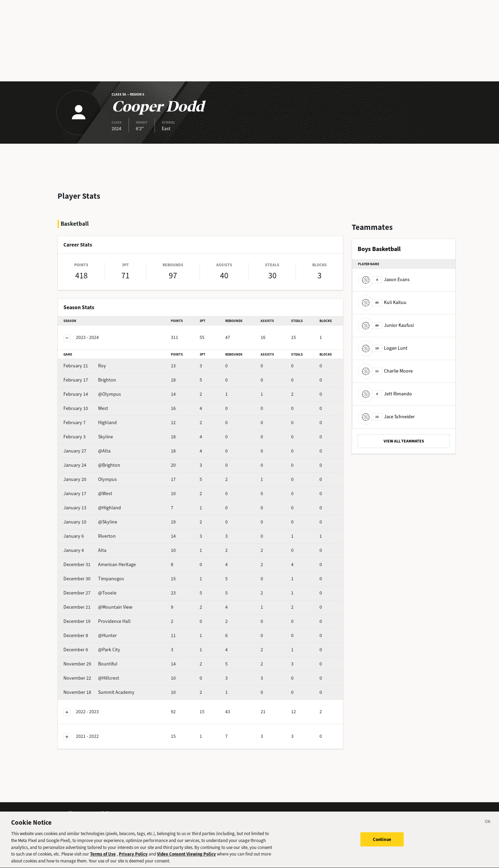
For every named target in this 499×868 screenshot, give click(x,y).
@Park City (92, 650)
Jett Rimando (385, 394)
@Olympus (92, 394)
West (86, 408)
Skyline (88, 437)
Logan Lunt (383, 348)
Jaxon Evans (384, 280)
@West (88, 494)
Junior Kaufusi (386, 325)
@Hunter (90, 636)
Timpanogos (94, 579)
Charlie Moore (385, 371)
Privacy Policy (133, 858)
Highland (90, 423)
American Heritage (100, 565)
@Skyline (90, 522)
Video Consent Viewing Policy (186, 858)
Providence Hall (97, 621)
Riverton (90, 536)
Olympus (90, 479)
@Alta (87, 451)
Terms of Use (103, 858)
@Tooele (90, 593)
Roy (85, 366)
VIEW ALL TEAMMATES (404, 441)
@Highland (92, 508)
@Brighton (92, 465)
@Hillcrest (91, 678)
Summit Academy (99, 692)
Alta (85, 550)
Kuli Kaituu (382, 302)
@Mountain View (98, 607)
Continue (382, 843)
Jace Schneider (386, 417)
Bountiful (90, 664)
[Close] (488, 827)
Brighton (90, 380)
